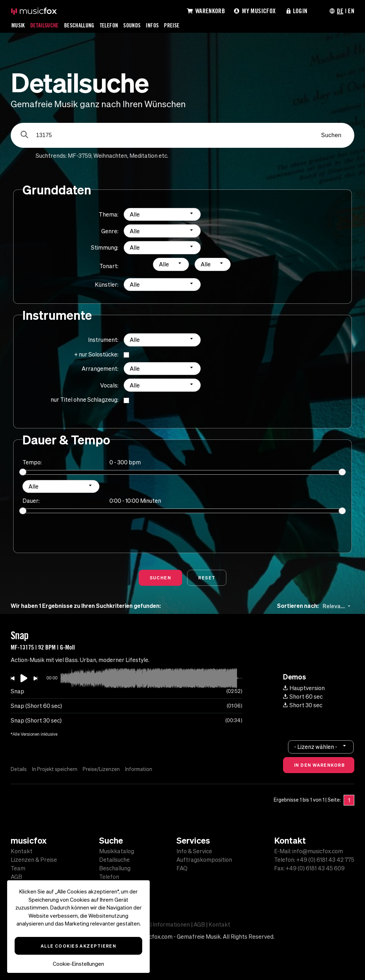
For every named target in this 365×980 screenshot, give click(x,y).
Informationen (171, 924)
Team (18, 868)
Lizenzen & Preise (34, 860)
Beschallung (79, 25)
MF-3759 (79, 156)
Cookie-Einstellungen (78, 964)
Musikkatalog (117, 851)
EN (351, 11)
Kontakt (22, 851)
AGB (16, 877)
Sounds (132, 25)
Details (19, 769)
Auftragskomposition (204, 860)
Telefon (109, 25)
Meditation (143, 156)
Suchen (331, 135)
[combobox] (162, 215)
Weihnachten (110, 156)
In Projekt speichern (55, 769)
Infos (152, 25)
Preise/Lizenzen (101, 769)
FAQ (182, 868)
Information (139, 769)
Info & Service (194, 851)
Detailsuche (45, 25)
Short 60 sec (303, 697)
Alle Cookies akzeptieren (79, 946)
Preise (172, 25)
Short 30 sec (303, 705)
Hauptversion (304, 688)
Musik (18, 25)
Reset (207, 578)
